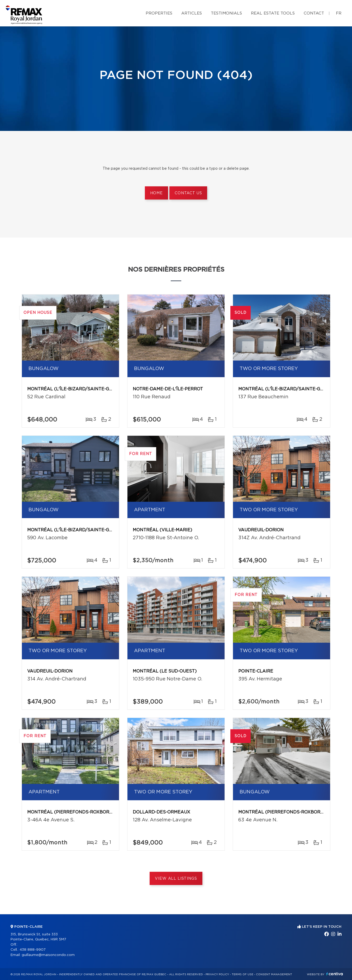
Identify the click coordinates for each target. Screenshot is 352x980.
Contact (314, 13)
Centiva (335, 974)
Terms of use (242, 974)
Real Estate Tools (273, 13)
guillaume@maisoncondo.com (48, 955)
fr (339, 13)
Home (156, 193)
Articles (192, 13)
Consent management (274, 974)
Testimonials (226, 13)
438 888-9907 (33, 950)
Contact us (188, 193)
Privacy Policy (217, 974)
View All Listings (176, 879)
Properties (159, 13)
